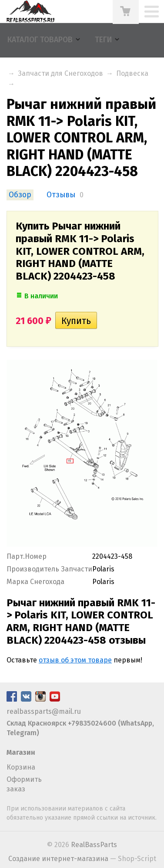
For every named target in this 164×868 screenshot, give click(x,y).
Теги (103, 40)
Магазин (21, 752)
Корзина (21, 767)
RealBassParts (94, 845)
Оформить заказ (24, 784)
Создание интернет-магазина (58, 859)
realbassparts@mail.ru (44, 711)
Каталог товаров (40, 40)
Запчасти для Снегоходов (60, 73)
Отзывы (61, 195)
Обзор (20, 195)
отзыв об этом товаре (75, 660)
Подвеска (132, 73)
